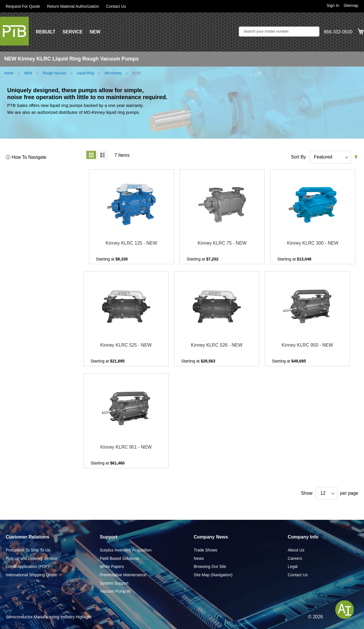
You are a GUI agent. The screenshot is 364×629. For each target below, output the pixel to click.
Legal (293, 566)
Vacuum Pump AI (115, 591)
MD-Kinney (113, 73)
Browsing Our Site (210, 566)
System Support (114, 583)
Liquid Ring (85, 73)
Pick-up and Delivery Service (32, 558)
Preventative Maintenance (123, 575)
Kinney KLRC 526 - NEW (217, 345)
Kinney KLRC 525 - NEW (126, 345)
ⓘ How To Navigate (26, 157)
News (199, 558)
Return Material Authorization (73, 6)
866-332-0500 (338, 32)
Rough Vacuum (54, 73)
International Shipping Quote (31, 575)
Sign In (333, 5)
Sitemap (351, 5)
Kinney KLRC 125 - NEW (131, 243)
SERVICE (73, 32)
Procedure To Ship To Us (28, 550)
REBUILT (45, 32)
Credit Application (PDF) (27, 566)
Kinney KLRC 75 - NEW (222, 243)
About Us (296, 550)
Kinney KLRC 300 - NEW (313, 243)
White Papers (112, 566)
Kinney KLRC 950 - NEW (307, 345)
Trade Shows (205, 550)
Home (9, 73)
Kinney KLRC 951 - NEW (126, 447)
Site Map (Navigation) (213, 575)
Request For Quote (23, 6)
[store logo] (14, 31)
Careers (295, 558)
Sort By (298, 157)
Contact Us (116, 6)
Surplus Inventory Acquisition (126, 550)
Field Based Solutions (119, 558)
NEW (95, 32)
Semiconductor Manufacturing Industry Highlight (49, 617)
